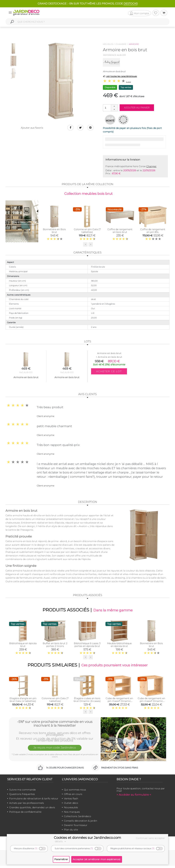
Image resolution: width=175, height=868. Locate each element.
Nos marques (72, 814)
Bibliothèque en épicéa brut (23, 646)
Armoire (134, 44)
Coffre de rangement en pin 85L (153, 231)
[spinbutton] (110, 108)
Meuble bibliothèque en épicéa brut (119, 646)
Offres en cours (73, 796)
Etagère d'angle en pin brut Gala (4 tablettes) (23, 702)
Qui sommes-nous (75, 792)
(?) (36, 848)
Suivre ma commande (22, 792)
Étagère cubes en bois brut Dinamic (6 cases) (87, 702)
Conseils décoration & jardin (80, 823)
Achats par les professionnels (27, 805)
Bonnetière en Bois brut (54, 231)
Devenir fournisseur (76, 827)
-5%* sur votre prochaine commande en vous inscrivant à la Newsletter (55, 725)
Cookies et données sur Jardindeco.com (87, 838)
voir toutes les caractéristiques (120, 76)
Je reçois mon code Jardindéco (55, 750)
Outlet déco (71, 805)
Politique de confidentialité (25, 814)
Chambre (121, 44)
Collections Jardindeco (78, 818)
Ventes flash (71, 801)
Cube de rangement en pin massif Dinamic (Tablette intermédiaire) (119, 705)
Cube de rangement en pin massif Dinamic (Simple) (151, 703)
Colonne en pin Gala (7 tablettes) (87, 231)
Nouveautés (71, 809)
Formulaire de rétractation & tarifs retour (34, 801)
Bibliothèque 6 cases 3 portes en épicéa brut (87, 646)
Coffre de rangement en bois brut (120, 231)
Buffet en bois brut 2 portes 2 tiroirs (55, 646)
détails (61, 841)
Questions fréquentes (22, 796)
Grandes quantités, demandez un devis (32, 809)
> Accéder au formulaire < (134, 797)
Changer (151, 166)
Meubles (108, 44)
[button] (114, 106)
